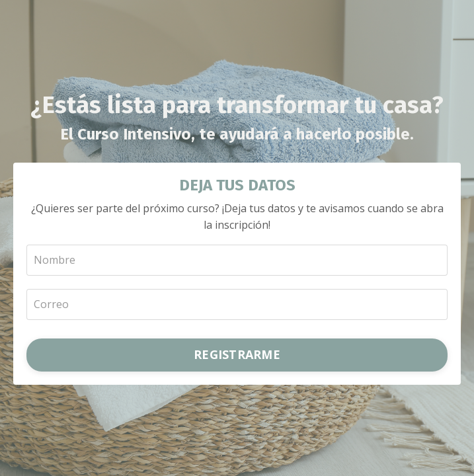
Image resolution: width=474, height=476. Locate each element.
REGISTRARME (237, 354)
